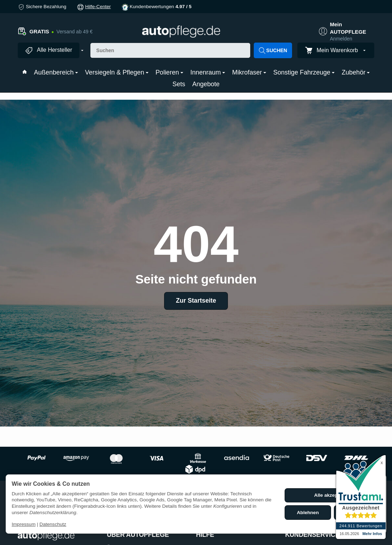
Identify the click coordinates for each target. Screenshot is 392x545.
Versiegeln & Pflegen (117, 72)
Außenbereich (56, 72)
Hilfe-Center (98, 7)
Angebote (206, 84)
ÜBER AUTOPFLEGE (138, 535)
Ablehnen (308, 513)
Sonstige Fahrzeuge (304, 72)
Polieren (169, 72)
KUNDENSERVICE (312, 535)
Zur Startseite (196, 301)
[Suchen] (170, 50)
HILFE (205, 535)
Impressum (24, 524)
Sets (179, 84)
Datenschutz (53, 524)
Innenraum (208, 72)
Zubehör (356, 72)
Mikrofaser (249, 72)
